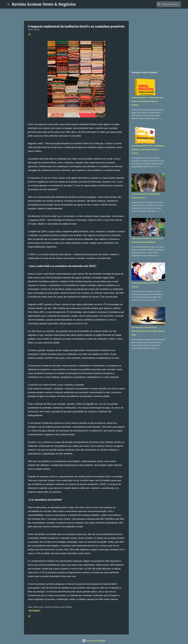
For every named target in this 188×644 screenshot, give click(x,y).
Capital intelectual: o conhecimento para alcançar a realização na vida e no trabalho (147, 101)
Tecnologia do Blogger (94, 641)
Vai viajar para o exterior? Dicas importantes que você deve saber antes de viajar (148, 331)
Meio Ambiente (34, 611)
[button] (29, 34)
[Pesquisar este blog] (168, 4)
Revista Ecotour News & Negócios (44, 4)
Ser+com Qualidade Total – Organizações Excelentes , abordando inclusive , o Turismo (148, 149)
